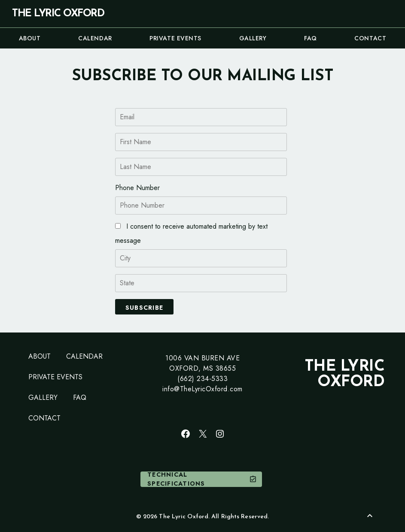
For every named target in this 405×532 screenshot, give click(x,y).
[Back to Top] (370, 516)
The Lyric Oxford (58, 14)
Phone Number (137, 188)
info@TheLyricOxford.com (202, 389)
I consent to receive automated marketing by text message (191, 233)
